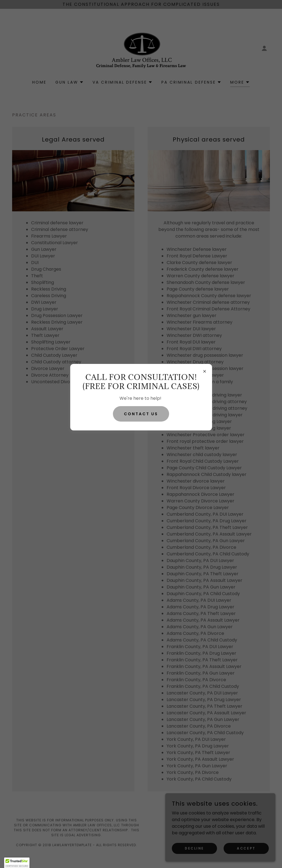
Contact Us (141, 414)
